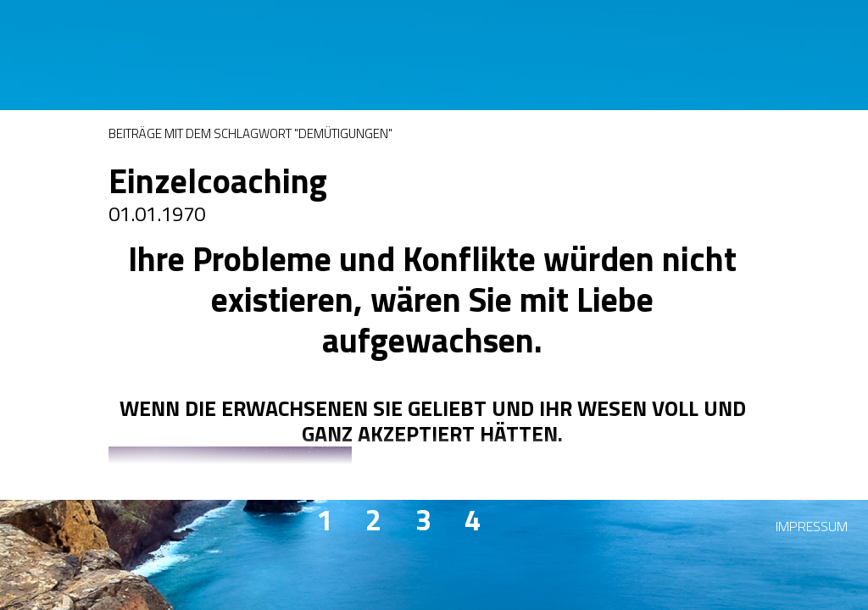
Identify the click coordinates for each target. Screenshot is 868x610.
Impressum (812, 526)
